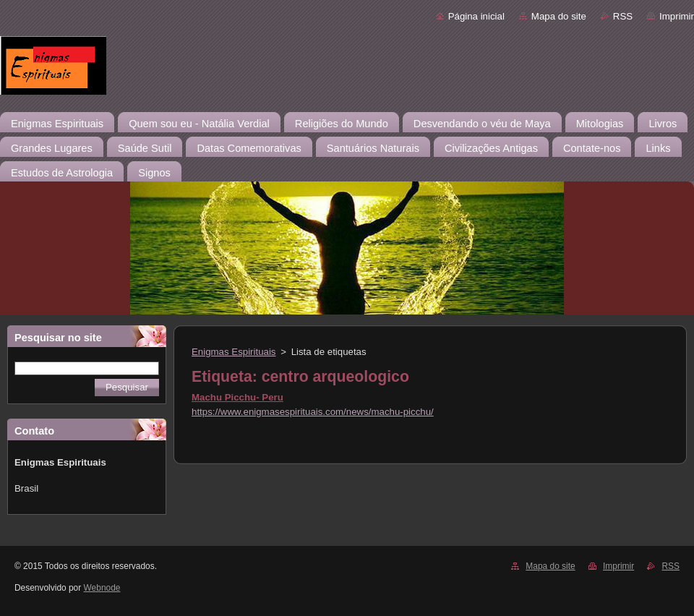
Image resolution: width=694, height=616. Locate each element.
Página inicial (476, 16)
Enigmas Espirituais (234, 352)
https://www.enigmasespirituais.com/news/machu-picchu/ (313, 412)
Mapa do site (559, 16)
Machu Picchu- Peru (237, 397)
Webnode (102, 588)
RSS (623, 16)
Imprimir (677, 16)
